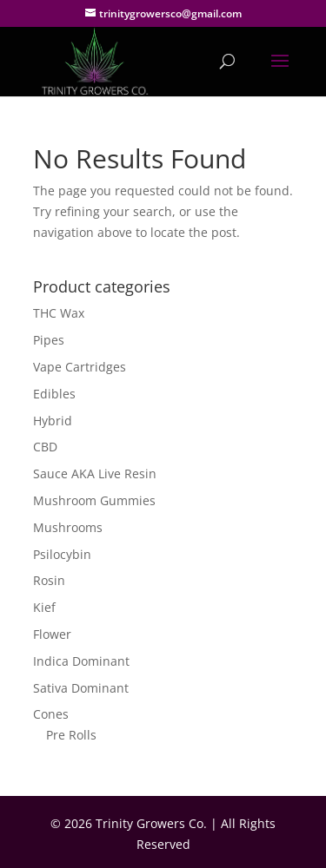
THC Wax (59, 313)
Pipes (49, 340)
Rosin (49, 580)
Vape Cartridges (80, 367)
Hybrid (53, 421)
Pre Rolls (71, 735)
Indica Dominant (81, 661)
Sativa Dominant (81, 688)
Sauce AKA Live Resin (95, 473)
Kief (44, 607)
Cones (51, 714)
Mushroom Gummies (94, 500)
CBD (45, 447)
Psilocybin (62, 554)
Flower (52, 634)
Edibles (54, 394)
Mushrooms (68, 527)
